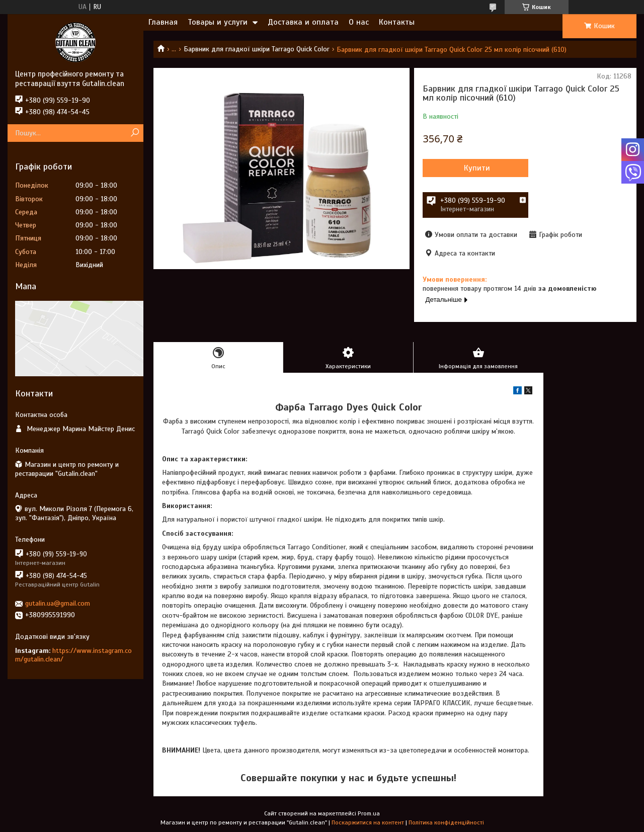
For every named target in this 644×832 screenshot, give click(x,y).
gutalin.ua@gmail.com (58, 603)
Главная (163, 22)
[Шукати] (135, 133)
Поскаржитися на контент (368, 822)
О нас (359, 22)
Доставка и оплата (303, 22)
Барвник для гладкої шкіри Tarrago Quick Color (257, 49)
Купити (477, 168)
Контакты (397, 22)
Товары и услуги (218, 22)
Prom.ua (369, 813)
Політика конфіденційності (446, 822)
